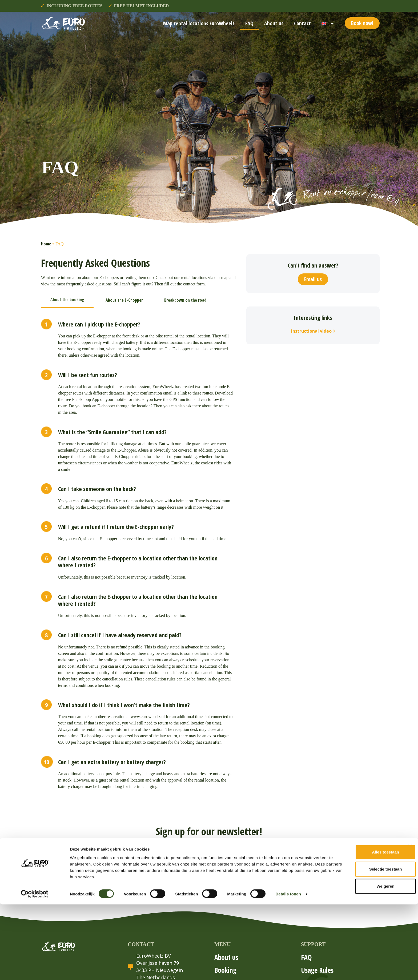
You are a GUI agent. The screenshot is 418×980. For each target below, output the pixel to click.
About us (274, 23)
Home (46, 244)
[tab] (67, 300)
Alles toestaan (360, 927)
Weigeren (360, 961)
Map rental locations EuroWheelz (199, 23)
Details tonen (288, 969)
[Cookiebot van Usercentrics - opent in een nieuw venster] (35, 970)
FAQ (249, 23)
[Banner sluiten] (410, 922)
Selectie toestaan (360, 944)
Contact (302, 23)
